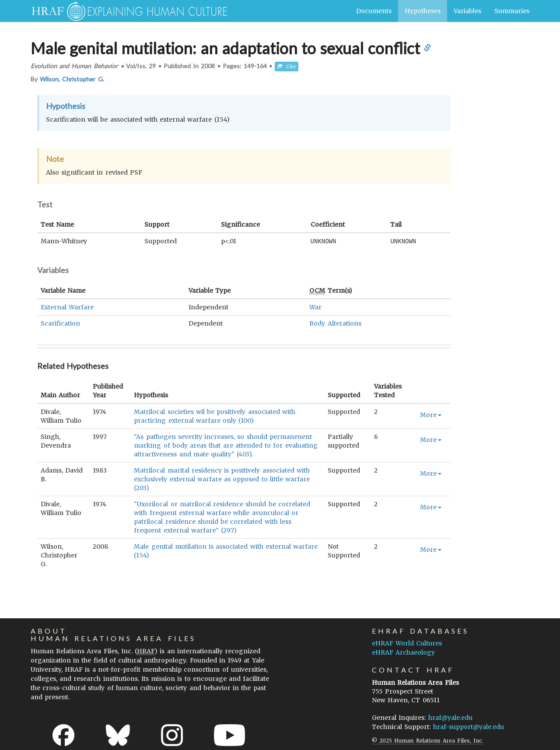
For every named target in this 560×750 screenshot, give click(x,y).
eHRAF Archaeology (403, 652)
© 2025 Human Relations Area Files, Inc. (427, 740)
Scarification (60, 323)
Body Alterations (335, 323)
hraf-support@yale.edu (469, 726)
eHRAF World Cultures (407, 643)
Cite (287, 66)
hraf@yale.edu (450, 717)
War (315, 307)
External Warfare (67, 307)
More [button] (431, 414)
